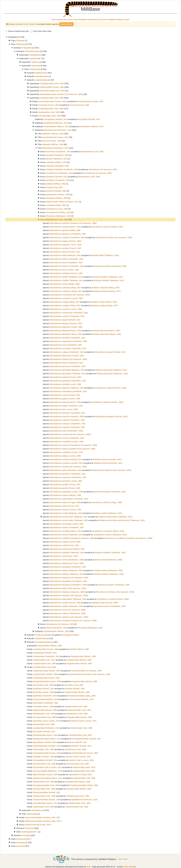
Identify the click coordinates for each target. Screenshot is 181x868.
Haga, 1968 (65, 502)
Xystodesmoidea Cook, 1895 (52, 98)
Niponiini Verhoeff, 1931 (77, 742)
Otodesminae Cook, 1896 (75, 749)
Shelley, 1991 (56, 205)
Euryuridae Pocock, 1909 (48, 105)
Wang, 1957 (65, 288)
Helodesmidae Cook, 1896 (44, 714)
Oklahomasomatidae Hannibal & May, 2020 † (43, 821)
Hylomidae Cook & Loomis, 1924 (46, 721)
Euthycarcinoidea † (24, 839)
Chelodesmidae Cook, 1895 (80, 735)
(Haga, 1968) (107, 502)
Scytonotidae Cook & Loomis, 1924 (47, 767)
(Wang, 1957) (106, 288)
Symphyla (20, 846)
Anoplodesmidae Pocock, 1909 (45, 649)
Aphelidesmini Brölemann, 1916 (84, 800)
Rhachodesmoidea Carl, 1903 (52, 91)
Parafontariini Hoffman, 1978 (92, 127)
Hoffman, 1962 (56, 184)
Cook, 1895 (93, 152)
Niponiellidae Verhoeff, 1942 (44, 742)
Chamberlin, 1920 (58, 180)
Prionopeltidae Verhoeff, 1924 (45, 760)
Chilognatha (27, 48)
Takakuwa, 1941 (66, 277)
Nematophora (37, 810)
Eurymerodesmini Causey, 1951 (90, 101)
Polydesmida (35, 69)
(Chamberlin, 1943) (67, 431)
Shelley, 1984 (56, 191)
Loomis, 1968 (66, 309)
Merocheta (36, 66)
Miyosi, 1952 (66, 331)
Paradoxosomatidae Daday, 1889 (82, 696)
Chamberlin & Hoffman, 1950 (62, 169)
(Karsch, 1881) (66, 241)
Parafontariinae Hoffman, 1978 (56, 127)
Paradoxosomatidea (43, 635)
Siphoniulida (32, 814)
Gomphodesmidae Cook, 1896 (51, 109)
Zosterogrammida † (30, 832)
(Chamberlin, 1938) (68, 585)
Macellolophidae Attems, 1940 (45, 735)
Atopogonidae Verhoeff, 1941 (45, 653)
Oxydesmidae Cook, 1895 (49, 112)
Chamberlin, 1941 (67, 266)
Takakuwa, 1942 (65, 255)
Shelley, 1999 (65, 230)
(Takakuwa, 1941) (108, 277)
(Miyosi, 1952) (106, 331)
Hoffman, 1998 (65, 495)
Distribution (83, 19)
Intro (53, 19)
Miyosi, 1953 (65, 402)
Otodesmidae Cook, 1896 (43, 749)
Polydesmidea (41, 638)
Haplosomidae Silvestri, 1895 (45, 710)
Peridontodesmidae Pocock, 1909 (47, 753)
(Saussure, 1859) (67, 592)
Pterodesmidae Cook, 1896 (44, 764)
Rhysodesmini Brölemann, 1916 (55, 148)
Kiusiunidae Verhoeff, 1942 (44, 732)
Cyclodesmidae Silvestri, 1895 (45, 674)
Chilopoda (20, 41)
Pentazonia (29, 828)
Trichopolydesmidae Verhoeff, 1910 (86, 739)
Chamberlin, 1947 (67, 527)
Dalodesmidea (41, 73)
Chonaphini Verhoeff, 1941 (89, 119)
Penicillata (26, 835)
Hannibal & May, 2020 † (38, 825)
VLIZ (88, 867)
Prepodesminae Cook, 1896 (77, 807)
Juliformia (35, 62)
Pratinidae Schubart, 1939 (44, 757)
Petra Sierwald (130, 867)
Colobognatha (35, 55)
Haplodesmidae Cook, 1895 (79, 710)
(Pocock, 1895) (105, 603)
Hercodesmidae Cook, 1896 (44, 717)
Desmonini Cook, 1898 (74, 685)
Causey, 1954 (65, 510)
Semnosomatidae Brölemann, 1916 (47, 771)
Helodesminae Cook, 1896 (77, 714)
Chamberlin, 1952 (67, 237)
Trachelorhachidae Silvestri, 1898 (47, 800)
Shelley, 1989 (65, 284)
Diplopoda (20, 44)
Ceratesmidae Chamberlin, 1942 (46, 656)
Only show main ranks (41, 31)
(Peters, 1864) (111, 388)
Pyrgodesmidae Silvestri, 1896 (83, 656)
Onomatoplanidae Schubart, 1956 (47, 746)
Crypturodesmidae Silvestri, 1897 (46, 671)
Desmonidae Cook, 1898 (43, 685)
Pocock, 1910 (65, 248)
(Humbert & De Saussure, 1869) (73, 223)
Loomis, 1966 (66, 245)
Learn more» (123, 859)
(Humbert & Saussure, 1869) (72, 538)
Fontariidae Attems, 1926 (43, 706)
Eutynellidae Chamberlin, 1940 (45, 703)
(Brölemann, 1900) (68, 613)
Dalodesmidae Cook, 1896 (81, 728)
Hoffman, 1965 (58, 195)
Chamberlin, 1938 (57, 155)
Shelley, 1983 (58, 212)
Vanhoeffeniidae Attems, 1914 (45, 803)
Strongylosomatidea (71, 635)
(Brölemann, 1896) (67, 560)
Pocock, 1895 (65, 603)
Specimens (94, 19)
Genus (43, 220)
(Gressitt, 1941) (107, 459)
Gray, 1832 (54, 187)
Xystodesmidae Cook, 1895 (49, 116)
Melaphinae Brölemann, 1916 (56, 123)
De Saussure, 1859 (103, 169)
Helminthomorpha (32, 51)
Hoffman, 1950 (57, 198)
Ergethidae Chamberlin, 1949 (45, 696)
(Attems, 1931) (107, 227)
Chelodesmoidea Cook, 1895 (52, 84)
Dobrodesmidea (41, 76)
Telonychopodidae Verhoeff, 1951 (47, 792)
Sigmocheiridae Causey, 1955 (45, 775)
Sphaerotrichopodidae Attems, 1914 (48, 778)
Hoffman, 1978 (56, 162)
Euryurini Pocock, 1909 (79, 105)
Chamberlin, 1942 (69, 313)
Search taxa (62, 19)
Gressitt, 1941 (66, 459)
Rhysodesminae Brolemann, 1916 (57, 130)
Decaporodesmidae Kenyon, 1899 (47, 681)
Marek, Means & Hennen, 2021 (62, 202)
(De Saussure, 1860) (67, 416)
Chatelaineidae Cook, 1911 (44, 660)
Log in (127, 19)
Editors (120, 19)
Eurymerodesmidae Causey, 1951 (52, 101)
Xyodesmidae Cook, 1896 (43, 807)
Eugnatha (33, 58)
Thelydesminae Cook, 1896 (78, 796)
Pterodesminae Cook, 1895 (78, 764)
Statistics (112, 19)
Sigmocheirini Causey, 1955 (80, 775)
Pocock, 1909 (66, 273)
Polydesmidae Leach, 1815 (84, 767)
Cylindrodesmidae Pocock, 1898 (46, 678)
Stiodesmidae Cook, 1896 (43, 782)
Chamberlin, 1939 (56, 628)
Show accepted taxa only (17, 31)
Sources (103, 19)
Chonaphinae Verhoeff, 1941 (55, 119)
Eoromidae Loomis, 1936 (43, 692)
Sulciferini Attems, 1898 (79, 649)
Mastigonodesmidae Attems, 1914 (47, 739)
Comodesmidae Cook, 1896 (44, 667)
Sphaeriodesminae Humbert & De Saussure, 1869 (89, 674)
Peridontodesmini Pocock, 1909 (85, 753)
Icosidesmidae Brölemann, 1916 (46, 728)
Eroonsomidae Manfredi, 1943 (45, 699)
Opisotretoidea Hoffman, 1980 (50, 646)
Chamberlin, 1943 (58, 152)
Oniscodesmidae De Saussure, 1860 (86, 671)
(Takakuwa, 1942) (105, 255)
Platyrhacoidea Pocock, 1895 (52, 87)
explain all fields (66, 24)
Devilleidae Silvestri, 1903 (43, 689)
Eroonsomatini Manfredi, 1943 (81, 699)
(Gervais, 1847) (66, 323)
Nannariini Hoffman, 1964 (53, 144)
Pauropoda (21, 843)
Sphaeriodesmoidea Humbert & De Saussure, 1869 (61, 94)
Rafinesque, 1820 (58, 216)
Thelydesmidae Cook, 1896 (44, 796)
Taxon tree (73, 19)
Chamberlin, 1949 (57, 166)
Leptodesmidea (41, 80)
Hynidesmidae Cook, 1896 (44, 724)
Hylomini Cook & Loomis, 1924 (84, 721)
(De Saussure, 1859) (114, 237)
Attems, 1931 (65, 227)
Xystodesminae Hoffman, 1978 (56, 631)
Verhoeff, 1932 (57, 177)
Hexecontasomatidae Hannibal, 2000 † (41, 817)
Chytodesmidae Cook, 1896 (44, 664)
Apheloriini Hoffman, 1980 (53, 134)
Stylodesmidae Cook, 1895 (44, 789)
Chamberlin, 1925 (67, 427)
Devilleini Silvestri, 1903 (75, 689)
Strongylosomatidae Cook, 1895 (46, 785)
